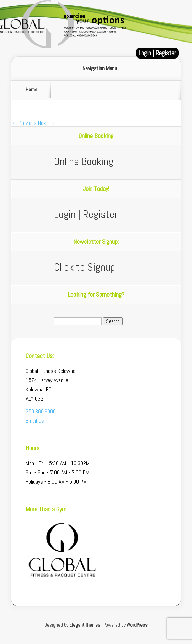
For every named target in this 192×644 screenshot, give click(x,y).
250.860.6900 (41, 411)
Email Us (35, 421)
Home (31, 89)
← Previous (24, 123)
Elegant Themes (85, 625)
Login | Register (157, 53)
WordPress (137, 625)
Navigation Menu (100, 68)
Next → (47, 123)
